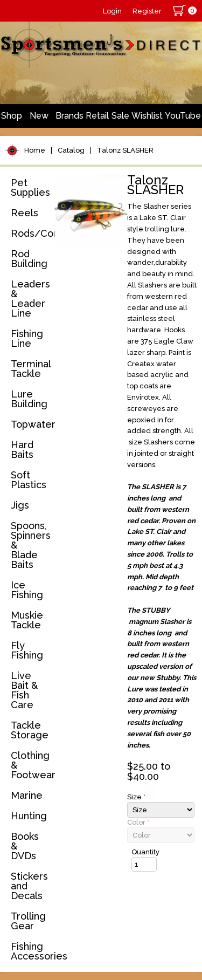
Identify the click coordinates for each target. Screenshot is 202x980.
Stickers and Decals (29, 886)
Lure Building (29, 399)
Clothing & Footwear (31, 765)
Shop (12, 116)
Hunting (29, 816)
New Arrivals (39, 119)
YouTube (183, 116)
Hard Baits (22, 450)
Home (35, 150)
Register (147, 11)
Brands (69, 116)
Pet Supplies (30, 187)
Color (138, 822)
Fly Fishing (27, 650)
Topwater (31, 424)
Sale (120, 116)
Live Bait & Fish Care (24, 690)
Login (112, 11)
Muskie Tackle (27, 620)
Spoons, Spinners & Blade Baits (31, 545)
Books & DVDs (25, 846)
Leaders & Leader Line (30, 299)
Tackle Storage (30, 730)
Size (136, 797)
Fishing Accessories (31, 951)
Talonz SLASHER (125, 150)
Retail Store (97, 119)
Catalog (71, 150)
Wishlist (147, 116)
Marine (27, 795)
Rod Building (29, 259)
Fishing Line (27, 338)
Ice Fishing (27, 590)
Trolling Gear (28, 921)
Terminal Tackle (31, 369)
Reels (25, 213)
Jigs (20, 505)
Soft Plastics (29, 480)
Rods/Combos (31, 233)
